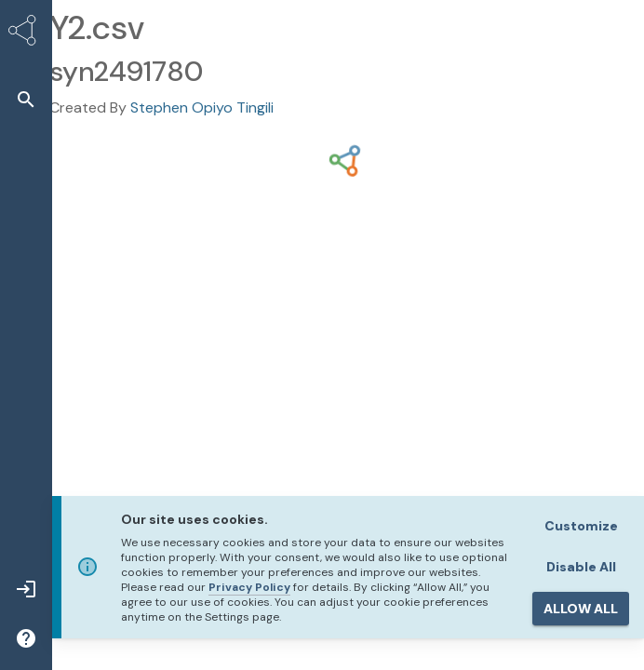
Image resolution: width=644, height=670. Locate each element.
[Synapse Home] (26, 33)
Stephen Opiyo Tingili (202, 107)
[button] (26, 99)
